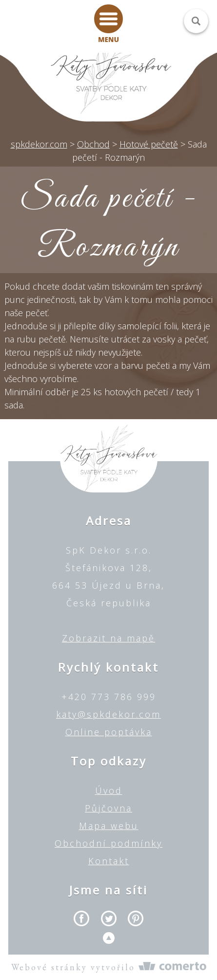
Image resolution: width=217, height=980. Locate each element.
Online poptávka (109, 732)
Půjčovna (108, 808)
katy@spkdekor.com (108, 714)
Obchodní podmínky (108, 843)
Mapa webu (109, 826)
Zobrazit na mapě (108, 638)
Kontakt (109, 861)
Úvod (109, 790)
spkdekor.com (39, 144)
